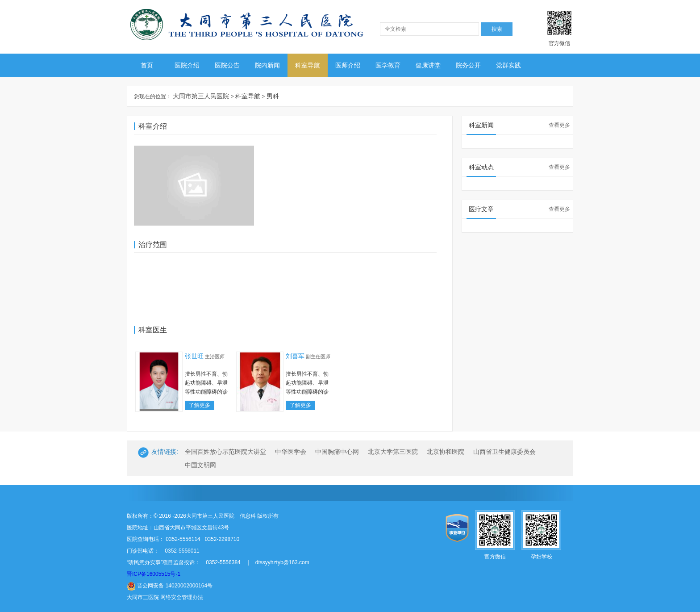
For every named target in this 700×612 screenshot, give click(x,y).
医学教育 (388, 65)
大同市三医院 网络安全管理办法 (165, 597)
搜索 (497, 29)
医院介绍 (187, 65)
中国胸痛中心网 (337, 452)
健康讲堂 (428, 65)
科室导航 (308, 65)
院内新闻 (267, 65)
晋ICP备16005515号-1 (154, 574)
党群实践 (508, 65)
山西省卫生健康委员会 (504, 452)
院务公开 (468, 65)
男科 (273, 96)
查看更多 (559, 125)
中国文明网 (200, 465)
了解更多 (200, 405)
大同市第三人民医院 (201, 96)
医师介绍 (348, 65)
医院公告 (227, 65)
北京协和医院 (446, 452)
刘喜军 (295, 356)
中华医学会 (291, 452)
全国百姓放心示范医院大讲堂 (225, 452)
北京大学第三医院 (393, 452)
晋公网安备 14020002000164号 (170, 586)
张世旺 (194, 356)
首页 (147, 65)
